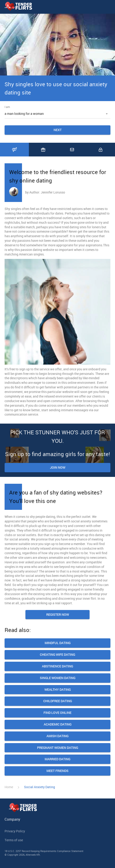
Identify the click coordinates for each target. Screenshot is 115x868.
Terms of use (14, 840)
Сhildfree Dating (58, 701)
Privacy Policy (15, 831)
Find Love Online (57, 713)
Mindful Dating (58, 643)
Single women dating (58, 678)
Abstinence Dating (57, 666)
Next (58, 130)
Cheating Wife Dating (57, 655)
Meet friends (57, 771)
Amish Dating (57, 736)
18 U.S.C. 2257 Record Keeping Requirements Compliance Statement (44, 851)
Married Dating (57, 759)
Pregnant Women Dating (58, 748)
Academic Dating (58, 724)
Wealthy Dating (58, 690)
